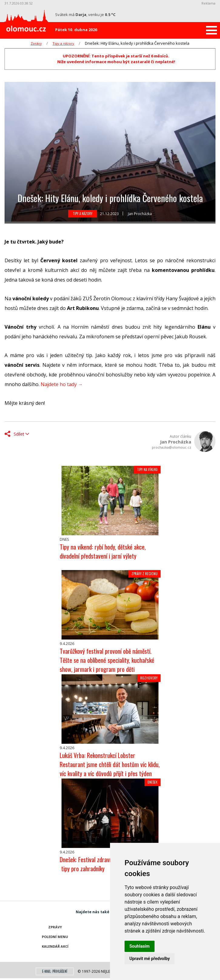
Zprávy (36, 43)
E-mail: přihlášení (55, 971)
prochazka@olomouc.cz (172, 447)
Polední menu (55, 937)
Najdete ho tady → (62, 384)
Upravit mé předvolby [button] (150, 959)
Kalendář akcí (55, 946)
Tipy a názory (63, 43)
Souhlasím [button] (140, 946)
